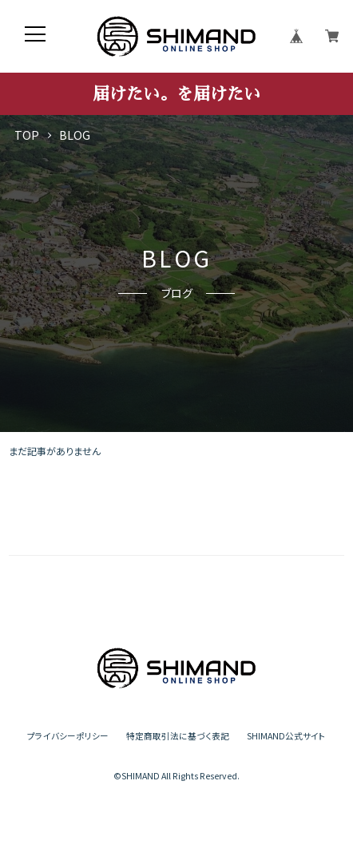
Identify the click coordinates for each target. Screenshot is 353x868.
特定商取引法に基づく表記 (178, 737)
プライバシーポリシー (68, 737)
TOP (27, 135)
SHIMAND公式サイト (286, 737)
